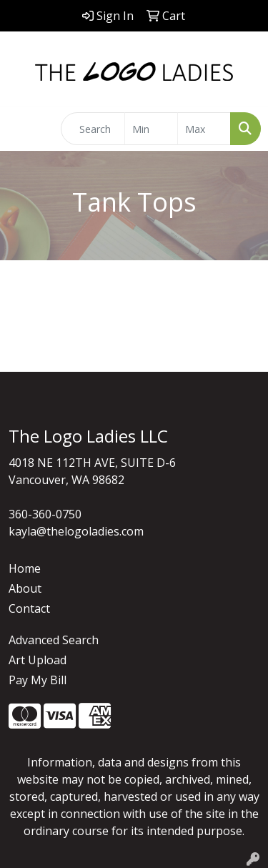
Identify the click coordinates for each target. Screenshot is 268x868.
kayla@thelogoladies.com (76, 531)
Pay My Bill (38, 680)
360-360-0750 (45, 514)
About (25, 588)
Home (25, 568)
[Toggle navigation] (22, 129)
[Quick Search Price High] (204, 129)
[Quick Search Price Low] (151, 129)
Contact (29, 608)
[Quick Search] (93, 129)
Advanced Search (54, 640)
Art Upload (38, 660)
